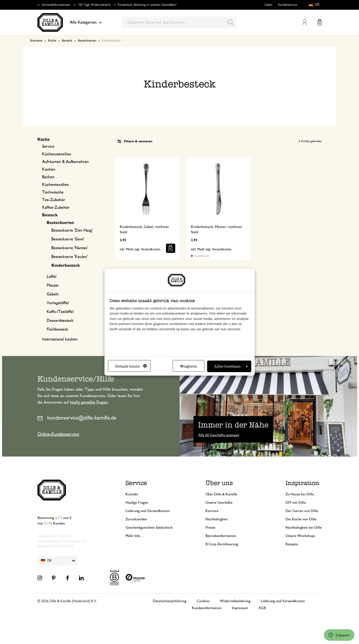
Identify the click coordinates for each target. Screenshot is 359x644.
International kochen (60, 339)
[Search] (231, 22)
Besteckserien (87, 41)
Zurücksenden (136, 519)
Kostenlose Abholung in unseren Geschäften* (147, 5)
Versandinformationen (56, 5)
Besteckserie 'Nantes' (70, 248)
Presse (210, 527)
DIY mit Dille (296, 503)
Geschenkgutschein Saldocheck (149, 527)
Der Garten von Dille (302, 511)
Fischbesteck (57, 329)
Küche (52, 41)
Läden (268, 5)
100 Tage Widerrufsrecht (94, 5)
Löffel (52, 277)
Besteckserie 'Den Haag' (72, 230)
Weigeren (189, 366)
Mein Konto (305, 22)
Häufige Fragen (137, 503)
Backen (48, 177)
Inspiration (302, 483)
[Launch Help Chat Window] (339, 635)
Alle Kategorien (86, 22)
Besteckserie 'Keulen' (69, 257)
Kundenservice (288, 5)
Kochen (49, 169)
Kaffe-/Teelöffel (60, 312)
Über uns (219, 483)
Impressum (240, 608)
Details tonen (131, 366)
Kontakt (132, 494)
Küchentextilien (55, 185)
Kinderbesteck (66, 266)
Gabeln (53, 294)
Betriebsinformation (221, 536)
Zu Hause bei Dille (300, 494)
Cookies (203, 601)
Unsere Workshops (300, 536)
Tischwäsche (53, 192)
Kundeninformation (207, 608)
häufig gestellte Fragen (89, 402)
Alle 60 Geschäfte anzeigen (219, 435)
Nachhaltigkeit (217, 519)
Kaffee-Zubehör (56, 208)
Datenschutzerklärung (170, 601)
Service (48, 147)
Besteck (67, 41)
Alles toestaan (231, 366)
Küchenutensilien (57, 154)
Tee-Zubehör (54, 200)
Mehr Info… (135, 536)
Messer (53, 285)
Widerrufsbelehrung (235, 601)
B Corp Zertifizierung (222, 544)
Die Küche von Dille (301, 519)
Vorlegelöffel (58, 303)
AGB (262, 608)
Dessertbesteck (60, 321)
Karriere (212, 511)
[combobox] (179, 22)
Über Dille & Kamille (221, 494)
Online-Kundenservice (58, 434)
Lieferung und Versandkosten (148, 511)
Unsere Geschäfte (219, 503)
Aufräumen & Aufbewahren (65, 162)
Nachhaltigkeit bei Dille (304, 527)
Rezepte (292, 544)
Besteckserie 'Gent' (68, 239)
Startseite (36, 41)
